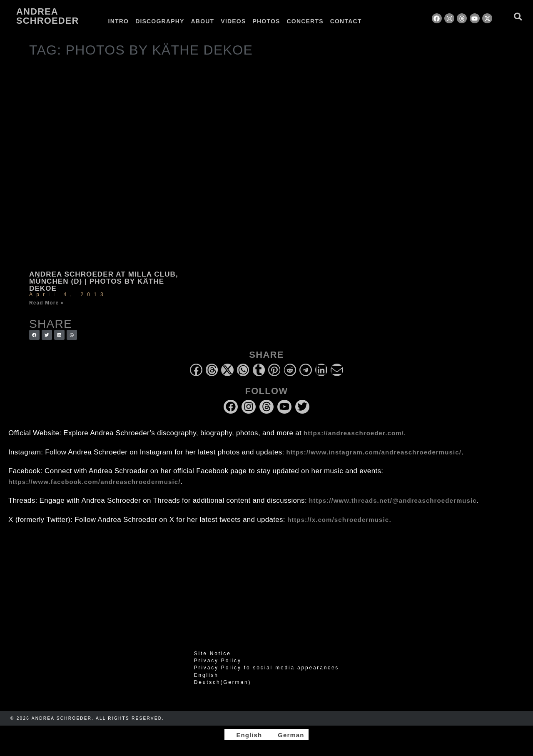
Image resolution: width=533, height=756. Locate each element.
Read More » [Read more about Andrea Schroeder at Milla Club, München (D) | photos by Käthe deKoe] (46, 303)
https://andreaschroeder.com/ (354, 433)
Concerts (305, 21)
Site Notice (213, 654)
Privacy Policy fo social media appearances (266, 668)
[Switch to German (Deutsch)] (266, 682)
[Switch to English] (245, 735)
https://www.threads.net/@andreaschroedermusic (393, 500)
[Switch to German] (386, 21)
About (203, 21)
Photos (266, 21)
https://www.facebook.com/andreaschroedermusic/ (94, 482)
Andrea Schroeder (47, 16)
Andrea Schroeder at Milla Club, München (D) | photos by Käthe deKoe (104, 281)
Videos (233, 21)
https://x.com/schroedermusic (338, 520)
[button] (518, 16)
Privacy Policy (218, 661)
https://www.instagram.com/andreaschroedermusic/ (374, 452)
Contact (346, 21)
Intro (119, 21)
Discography (160, 21)
